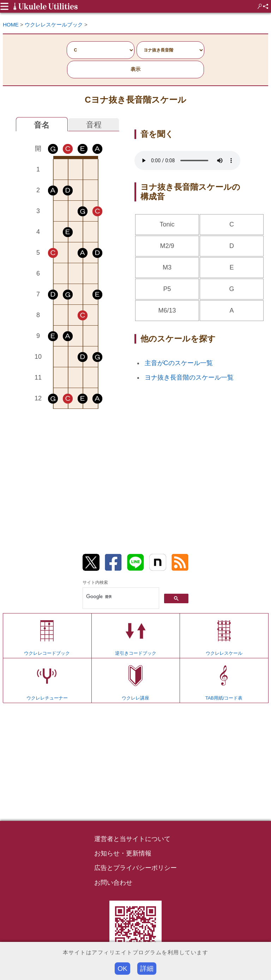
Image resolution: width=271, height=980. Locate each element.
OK (122, 969)
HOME (11, 25)
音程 (94, 125)
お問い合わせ (113, 883)
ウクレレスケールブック (54, 25)
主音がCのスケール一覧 (179, 363)
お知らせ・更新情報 (123, 853)
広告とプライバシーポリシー (135, 868)
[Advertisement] (68, 471)
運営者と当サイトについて (132, 839)
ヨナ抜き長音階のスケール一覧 (189, 377)
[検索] (120, 597)
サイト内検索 (95, 582)
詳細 (147, 969)
